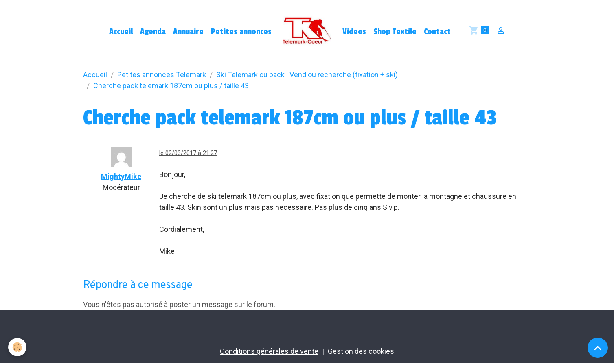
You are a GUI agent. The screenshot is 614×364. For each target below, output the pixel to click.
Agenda (153, 32)
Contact (437, 32)
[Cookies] (17, 347)
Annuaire (188, 32)
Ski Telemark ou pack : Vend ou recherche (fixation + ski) (307, 75)
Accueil (121, 32)
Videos (354, 32)
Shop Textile (395, 32)
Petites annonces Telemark (162, 75)
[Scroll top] (598, 348)
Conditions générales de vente (269, 351)
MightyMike (121, 176)
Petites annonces (241, 32)
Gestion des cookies (361, 351)
